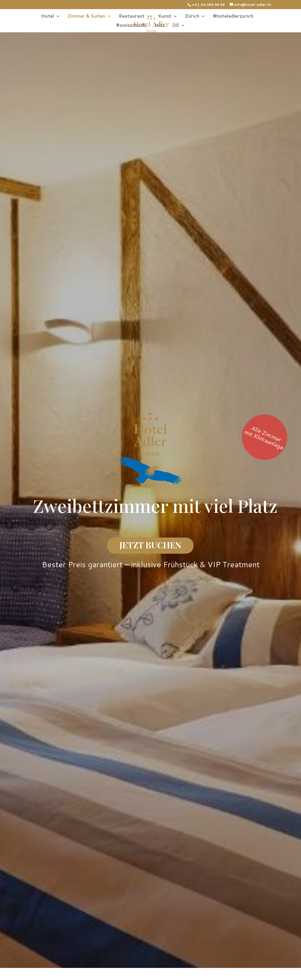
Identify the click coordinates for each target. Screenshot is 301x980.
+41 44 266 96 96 (208, 5)
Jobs (159, 26)
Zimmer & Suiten (86, 17)
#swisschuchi (131, 26)
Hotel (48, 17)
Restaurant (132, 17)
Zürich (192, 17)
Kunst (165, 17)
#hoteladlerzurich (233, 17)
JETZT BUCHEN (150, 545)
